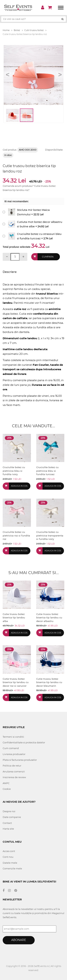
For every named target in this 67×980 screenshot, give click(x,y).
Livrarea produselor (14, 754)
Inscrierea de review (14, 777)
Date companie (12, 817)
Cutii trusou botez (35, 30)
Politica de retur (12, 766)
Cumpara (48, 257)
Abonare (19, 940)
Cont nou (8, 857)
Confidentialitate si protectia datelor (24, 742)
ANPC (6, 783)
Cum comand (11, 748)
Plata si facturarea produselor (20, 760)
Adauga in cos (19, 486)
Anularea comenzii (14, 771)
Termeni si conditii (13, 737)
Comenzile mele (12, 868)
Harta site (8, 829)
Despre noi (9, 811)
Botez (18, 30)
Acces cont (9, 851)
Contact (7, 823)
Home (7, 30)
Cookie (7, 789)
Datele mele (10, 863)
